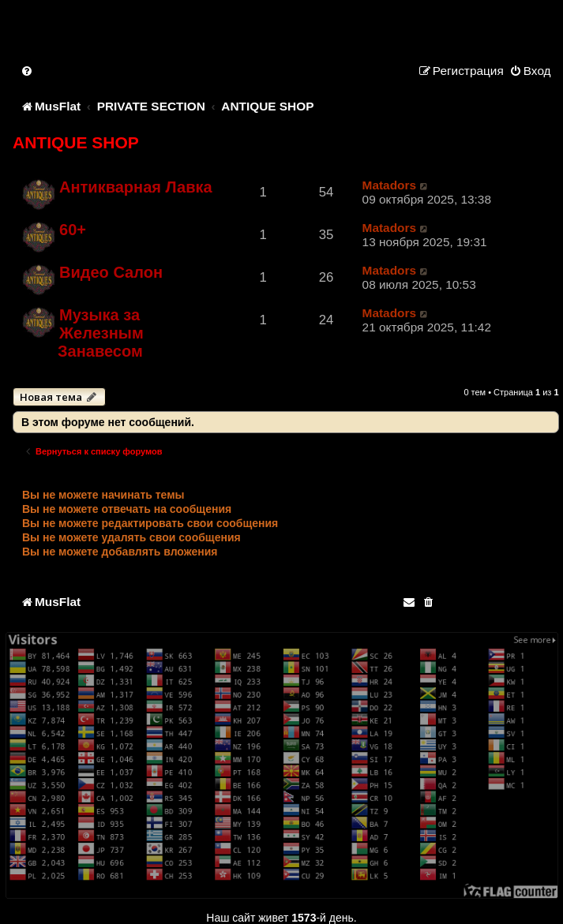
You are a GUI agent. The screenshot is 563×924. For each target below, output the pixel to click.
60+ (73, 230)
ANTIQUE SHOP (76, 142)
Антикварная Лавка (136, 187)
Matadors (389, 185)
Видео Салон (111, 272)
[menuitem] (28, 71)
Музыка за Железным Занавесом (101, 333)
